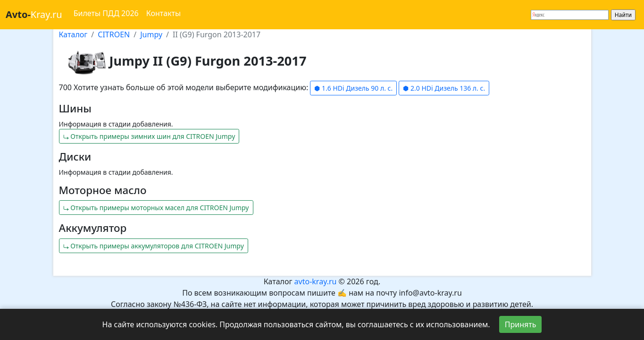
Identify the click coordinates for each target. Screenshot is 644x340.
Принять (521, 324)
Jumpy (151, 34)
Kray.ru (34, 14)
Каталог (73, 34)
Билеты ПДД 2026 (106, 13)
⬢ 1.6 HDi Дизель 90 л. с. (353, 88)
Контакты (163, 13)
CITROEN (114, 34)
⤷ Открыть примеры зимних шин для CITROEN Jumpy (149, 136)
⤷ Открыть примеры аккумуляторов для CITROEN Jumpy (154, 246)
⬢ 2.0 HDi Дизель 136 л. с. (444, 88)
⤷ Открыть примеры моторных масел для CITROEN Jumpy (156, 208)
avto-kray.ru (316, 281)
